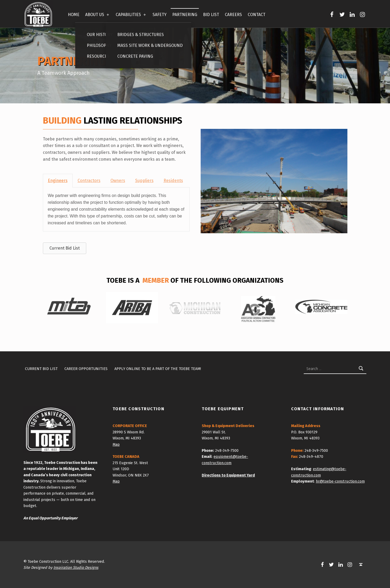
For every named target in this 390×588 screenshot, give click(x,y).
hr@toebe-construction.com (340, 481)
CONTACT (257, 15)
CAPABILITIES (131, 15)
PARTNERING (185, 15)
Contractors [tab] (89, 181)
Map (116, 444)
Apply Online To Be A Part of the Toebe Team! (158, 369)
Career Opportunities (86, 369)
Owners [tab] (118, 181)
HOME (74, 15)
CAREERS (233, 15)
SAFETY (159, 15)
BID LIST (211, 15)
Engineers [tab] (58, 181)
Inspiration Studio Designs (76, 567)
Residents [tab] (173, 181)
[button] (65, 248)
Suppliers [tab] (144, 181)
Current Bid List (41, 369)
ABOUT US (98, 15)
